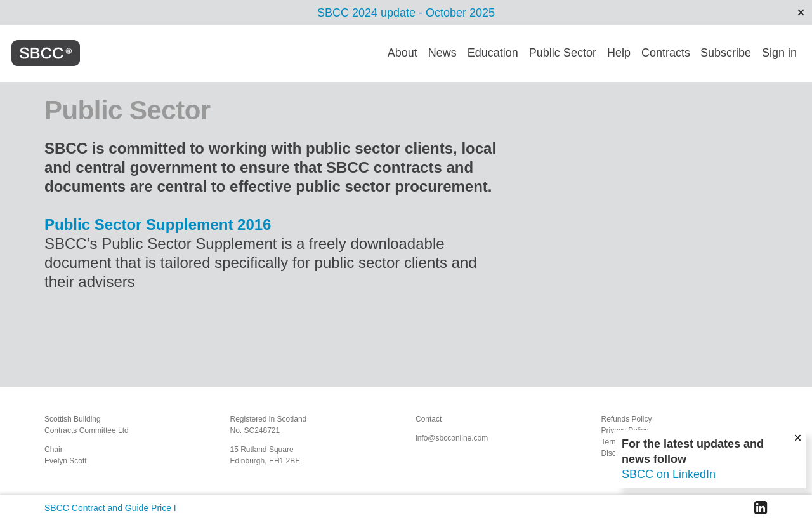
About (403, 53)
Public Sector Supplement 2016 (158, 224)
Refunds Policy (627, 419)
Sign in (779, 53)
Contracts (666, 53)
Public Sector (563, 53)
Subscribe (726, 53)
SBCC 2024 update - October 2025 (406, 13)
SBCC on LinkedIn (669, 474)
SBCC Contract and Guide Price (108, 508)
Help (619, 53)
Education (493, 53)
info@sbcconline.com (452, 438)
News (442, 53)
